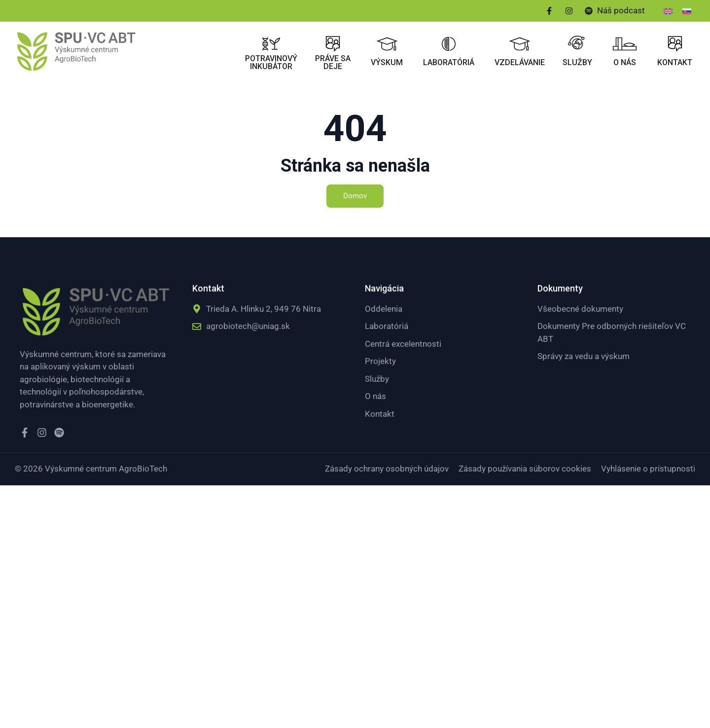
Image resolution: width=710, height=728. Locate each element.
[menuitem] (668, 11)
